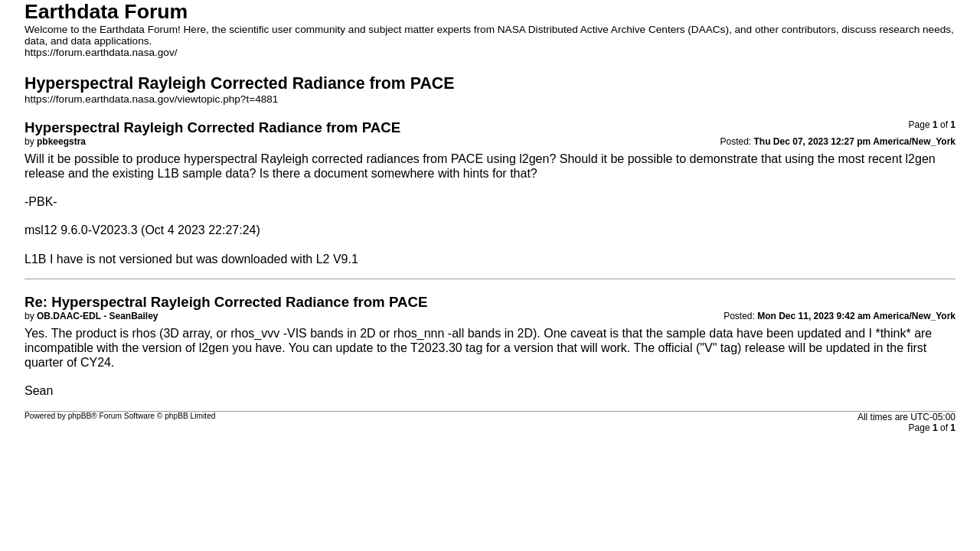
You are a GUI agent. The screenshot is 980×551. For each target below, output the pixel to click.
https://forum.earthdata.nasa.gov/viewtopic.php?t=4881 (151, 99)
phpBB (80, 416)
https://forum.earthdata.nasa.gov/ (101, 52)
